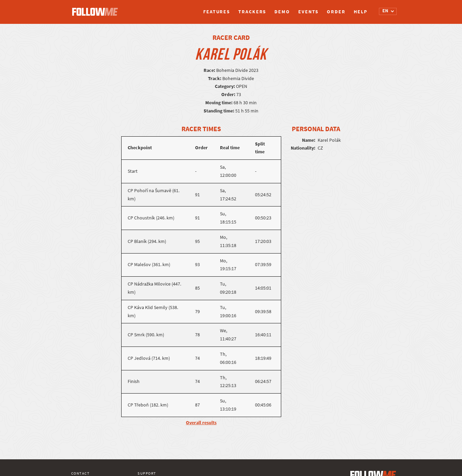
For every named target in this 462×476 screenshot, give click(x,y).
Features (217, 12)
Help (361, 12)
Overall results (201, 423)
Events (308, 12)
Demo (282, 12)
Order (336, 12)
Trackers (252, 12)
